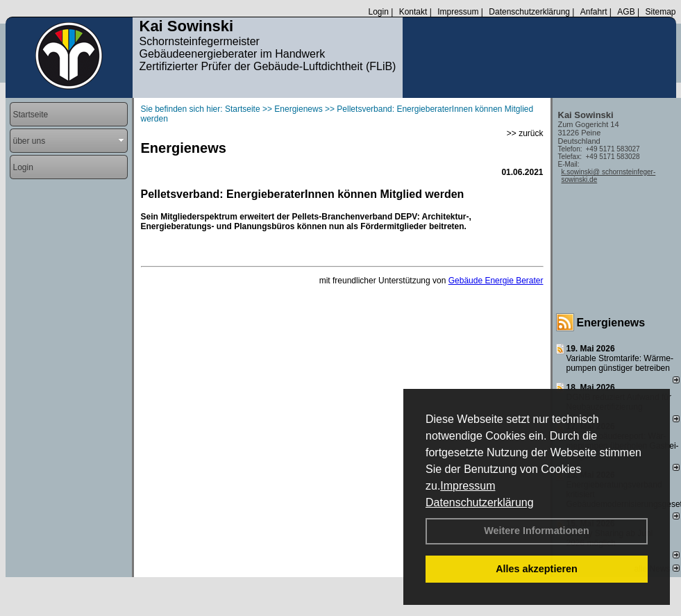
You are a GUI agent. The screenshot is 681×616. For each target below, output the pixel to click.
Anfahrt (594, 12)
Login (378, 12)
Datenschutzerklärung (480, 502)
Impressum (468, 486)
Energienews (611, 323)
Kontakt (413, 12)
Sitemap (660, 12)
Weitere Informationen (537, 531)
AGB (626, 12)
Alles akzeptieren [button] (537, 569)
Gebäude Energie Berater (496, 281)
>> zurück (525, 133)
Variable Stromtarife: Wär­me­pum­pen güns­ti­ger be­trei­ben (620, 363)
